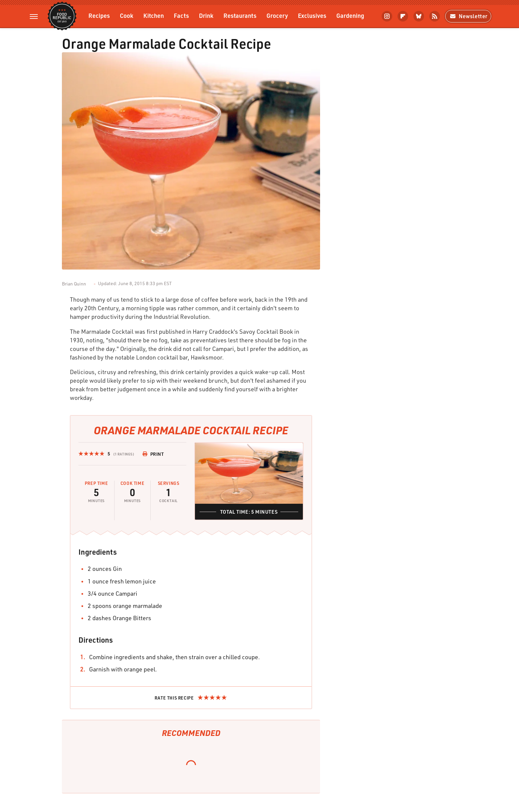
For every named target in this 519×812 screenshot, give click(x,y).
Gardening (350, 15)
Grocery (277, 15)
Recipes (99, 15)
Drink (206, 15)
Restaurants (240, 15)
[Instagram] (387, 16)
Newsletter (468, 16)
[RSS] (435, 16)
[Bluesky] (419, 16)
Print (153, 454)
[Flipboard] (403, 16)
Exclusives (312, 15)
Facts (181, 15)
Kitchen (154, 15)
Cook (127, 15)
